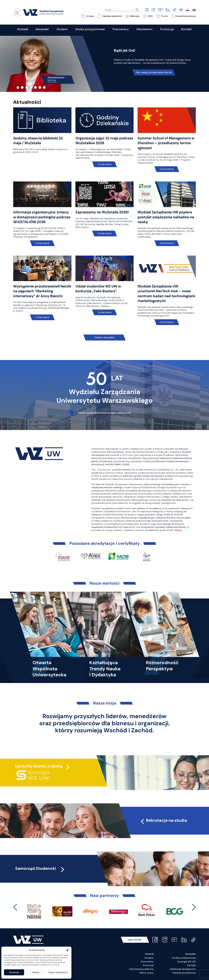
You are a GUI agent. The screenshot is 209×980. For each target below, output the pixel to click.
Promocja (148, 965)
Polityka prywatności (184, 973)
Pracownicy (147, 962)
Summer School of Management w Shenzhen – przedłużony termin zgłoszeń (166, 143)
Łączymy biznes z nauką (39, 766)
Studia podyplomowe (184, 958)
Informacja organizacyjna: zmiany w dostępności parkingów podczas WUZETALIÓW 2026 (42, 217)
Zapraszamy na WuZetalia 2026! (102, 212)
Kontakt (191, 965)
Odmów (36, 972)
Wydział (149, 954)
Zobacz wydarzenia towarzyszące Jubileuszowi (104, 413)
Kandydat (191, 954)
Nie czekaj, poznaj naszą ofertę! (154, 72)
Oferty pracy (146, 973)
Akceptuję (14, 972)
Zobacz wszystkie (104, 337)
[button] (67, 950)
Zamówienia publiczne (141, 969)
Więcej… (179, 530)
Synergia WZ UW (187, 962)
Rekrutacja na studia (163, 820)
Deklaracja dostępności (183, 969)
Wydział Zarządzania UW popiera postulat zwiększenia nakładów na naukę (166, 217)
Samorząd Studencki (40, 868)
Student (149, 958)
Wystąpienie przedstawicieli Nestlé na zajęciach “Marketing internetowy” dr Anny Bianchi (42, 291)
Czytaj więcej (104, 164)
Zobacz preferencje (58, 972)
